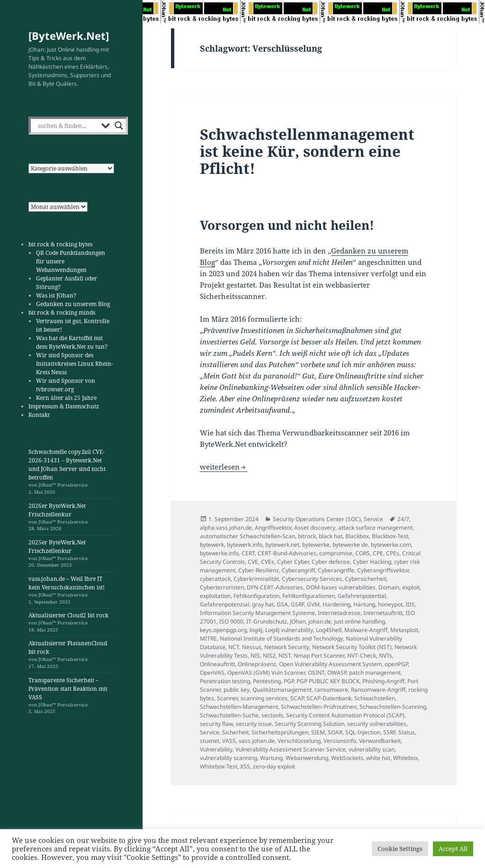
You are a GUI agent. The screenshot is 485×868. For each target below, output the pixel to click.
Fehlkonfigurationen (309, 596)
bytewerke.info (219, 553)
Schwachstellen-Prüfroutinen (319, 707)
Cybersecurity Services (312, 579)
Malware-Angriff (366, 630)
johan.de (320, 621)
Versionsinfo (340, 741)
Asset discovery (315, 528)
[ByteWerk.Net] (69, 36)
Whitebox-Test (219, 766)
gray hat (263, 604)
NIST (285, 656)
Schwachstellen (375, 698)
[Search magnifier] (119, 126)
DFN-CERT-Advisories (275, 587)
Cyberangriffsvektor (383, 570)
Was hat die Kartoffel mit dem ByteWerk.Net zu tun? (72, 342)
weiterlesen (224, 467)
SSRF (389, 732)
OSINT (316, 673)
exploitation (215, 596)
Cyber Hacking (372, 562)
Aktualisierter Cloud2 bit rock (68, 615)
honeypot (390, 604)
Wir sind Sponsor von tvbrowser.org (66, 385)
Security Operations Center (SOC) (317, 519)
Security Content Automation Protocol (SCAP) (345, 715)
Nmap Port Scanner (319, 656)
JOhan (298, 621)
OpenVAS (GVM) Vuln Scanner (266, 673)
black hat (331, 536)
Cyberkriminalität (256, 579)
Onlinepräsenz (257, 664)
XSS (245, 766)
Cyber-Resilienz (259, 570)
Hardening (337, 604)
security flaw (216, 724)
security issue (254, 724)
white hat (378, 758)
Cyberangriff (298, 570)
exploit (411, 587)
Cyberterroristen (222, 587)
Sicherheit (235, 732)
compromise (336, 553)
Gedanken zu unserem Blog (73, 304)
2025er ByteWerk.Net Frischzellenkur (57, 547)
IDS (410, 604)
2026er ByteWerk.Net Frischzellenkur (57, 510)
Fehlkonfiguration (256, 596)
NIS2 (269, 656)
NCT (234, 647)
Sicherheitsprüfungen (280, 732)
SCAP (297, 698)
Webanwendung (307, 758)
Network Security (287, 647)
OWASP (337, 673)
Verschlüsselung (299, 741)
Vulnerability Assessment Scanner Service (291, 749)
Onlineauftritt (217, 664)
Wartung (271, 758)
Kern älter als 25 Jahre (66, 398)
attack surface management (375, 528)
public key (237, 690)
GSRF (297, 604)
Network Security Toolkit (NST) (352, 647)
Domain (389, 587)
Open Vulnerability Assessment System (330, 664)
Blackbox (357, 536)
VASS (229, 741)
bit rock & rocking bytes (60, 244)
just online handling (359, 621)
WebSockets (347, 758)
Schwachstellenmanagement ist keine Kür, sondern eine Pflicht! (307, 151)
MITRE (208, 638)
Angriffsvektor (273, 528)
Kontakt (39, 415)
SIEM (318, 732)
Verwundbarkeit (380, 741)
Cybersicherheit (366, 579)
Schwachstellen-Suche (229, 715)
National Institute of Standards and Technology (281, 638)
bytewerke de (350, 545)
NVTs (386, 656)
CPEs (393, 553)
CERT (248, 553)
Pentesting (267, 681)
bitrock (307, 536)
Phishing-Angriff (383, 681)
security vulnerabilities (377, 724)
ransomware (331, 690)
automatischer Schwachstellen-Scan (247, 536)
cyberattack (215, 579)
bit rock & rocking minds (62, 312)
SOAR (335, 732)
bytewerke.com (391, 545)
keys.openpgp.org (223, 630)
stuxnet (210, 741)
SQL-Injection (363, 732)
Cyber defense (331, 562)
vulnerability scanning (229, 758)
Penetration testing (225, 681)
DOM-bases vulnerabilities (341, 587)
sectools (272, 715)
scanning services (264, 698)
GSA (282, 604)
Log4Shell (329, 630)
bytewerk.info (245, 545)
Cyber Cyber (293, 562)
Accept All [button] (453, 849)
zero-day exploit (274, 766)
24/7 (403, 519)
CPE (378, 553)
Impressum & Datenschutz (64, 406)
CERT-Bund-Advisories (287, 553)
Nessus (252, 647)
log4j (256, 630)
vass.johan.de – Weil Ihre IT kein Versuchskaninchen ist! (67, 583)
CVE (253, 562)
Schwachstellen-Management (239, 707)
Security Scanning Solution (310, 724)
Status (407, 732)
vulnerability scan (372, 749)
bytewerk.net (282, 545)
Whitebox (405, 758)
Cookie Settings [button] (400, 849)
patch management (375, 673)
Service (373, 519)
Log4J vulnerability (289, 630)
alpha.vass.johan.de (226, 528)
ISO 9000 (231, 621)
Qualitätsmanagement (282, 690)
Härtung (364, 604)
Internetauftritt (383, 613)
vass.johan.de (257, 741)
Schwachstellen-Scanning (393, 707)
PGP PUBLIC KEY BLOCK (328, 681)
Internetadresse (339, 613)
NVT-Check (362, 656)
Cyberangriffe (336, 570)
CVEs (268, 562)
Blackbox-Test (390, 536)
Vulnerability (216, 749)
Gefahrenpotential (362, 596)
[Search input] (67, 126)
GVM (313, 604)
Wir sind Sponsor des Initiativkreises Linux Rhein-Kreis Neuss (75, 364)
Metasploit (404, 630)
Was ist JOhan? (56, 295)
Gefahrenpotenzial (225, 604)
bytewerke (316, 545)
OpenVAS (212, 673)
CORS (363, 553)
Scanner (227, 698)
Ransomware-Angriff (378, 690)
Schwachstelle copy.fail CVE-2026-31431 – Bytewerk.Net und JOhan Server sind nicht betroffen (67, 465)
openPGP (396, 664)
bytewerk (212, 545)
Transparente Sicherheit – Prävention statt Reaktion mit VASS (68, 689)
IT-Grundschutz (267, 621)
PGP (289, 681)
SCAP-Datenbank (329, 698)
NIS (255, 656)
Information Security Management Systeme (257, 613)
